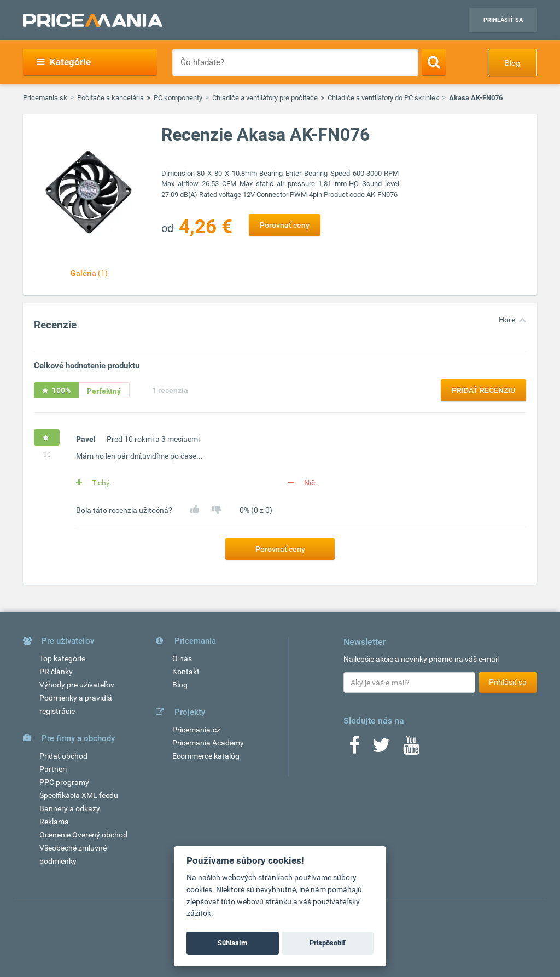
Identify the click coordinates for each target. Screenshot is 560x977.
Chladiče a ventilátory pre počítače (265, 98)
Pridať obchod (63, 756)
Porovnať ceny (285, 225)
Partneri (53, 769)
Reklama (54, 822)
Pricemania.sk (45, 98)
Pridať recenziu (483, 390)
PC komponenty (178, 98)
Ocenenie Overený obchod (83, 835)
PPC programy (64, 782)
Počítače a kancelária (110, 98)
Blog (512, 63)
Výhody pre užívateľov (77, 685)
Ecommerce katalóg (206, 756)
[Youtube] (411, 749)
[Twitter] (381, 749)
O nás (182, 658)
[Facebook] (354, 749)
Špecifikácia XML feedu (79, 795)
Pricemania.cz (196, 730)
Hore (507, 320)
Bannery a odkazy (70, 808)
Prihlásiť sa (503, 20)
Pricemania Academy (208, 743)
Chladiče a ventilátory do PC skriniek (383, 98)
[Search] (434, 62)
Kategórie (64, 62)
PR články (56, 672)
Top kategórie (62, 658)
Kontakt (186, 672)
